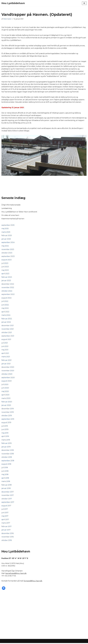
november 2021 (8, 330)
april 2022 (5, 312)
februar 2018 (7, 486)
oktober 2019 (7, 416)
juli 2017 (5, 510)
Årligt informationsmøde (11, 205)
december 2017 (8, 493)
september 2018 (8, 461)
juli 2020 (5, 385)
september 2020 (8, 378)
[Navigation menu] (84, 3)
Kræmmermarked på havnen (13, 219)
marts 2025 (6, 232)
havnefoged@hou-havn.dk (16, 574)
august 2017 (6, 507)
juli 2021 (5, 343)
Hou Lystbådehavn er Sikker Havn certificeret (19, 212)
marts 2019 (6, 441)
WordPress (51, 642)
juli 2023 (5, 264)
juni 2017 (5, 513)
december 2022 (8, 284)
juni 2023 (5, 267)
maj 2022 (5, 309)
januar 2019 (6, 448)
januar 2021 (6, 364)
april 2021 (5, 354)
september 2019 (8, 420)
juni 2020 (5, 389)
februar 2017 (6, 527)
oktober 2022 (7, 291)
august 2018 (6, 465)
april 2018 (5, 479)
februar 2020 (7, 402)
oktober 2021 (7, 333)
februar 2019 (6, 444)
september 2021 (8, 336)
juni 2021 (5, 347)
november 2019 (8, 413)
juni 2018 (5, 472)
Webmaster (7, 19)
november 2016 (8, 538)
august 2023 (6, 260)
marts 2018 (6, 482)
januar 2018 (6, 489)
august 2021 (6, 340)
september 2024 (8, 243)
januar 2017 (6, 531)
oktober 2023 (7, 253)
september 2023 (8, 257)
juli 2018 (5, 468)
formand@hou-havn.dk (33, 582)
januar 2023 (6, 281)
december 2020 (8, 368)
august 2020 (7, 382)
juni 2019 (5, 430)
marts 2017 (6, 524)
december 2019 (8, 409)
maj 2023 (5, 271)
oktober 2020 (7, 375)
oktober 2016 (7, 541)
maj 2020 (5, 392)
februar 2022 (7, 319)
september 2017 (8, 503)
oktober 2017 (7, 500)
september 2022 (8, 295)
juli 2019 (5, 427)
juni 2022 (5, 305)
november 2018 (8, 454)
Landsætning (7, 209)
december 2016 (8, 534)
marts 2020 (6, 399)
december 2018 (8, 451)
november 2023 (8, 250)
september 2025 (8, 225)
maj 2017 (5, 517)
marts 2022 (6, 316)
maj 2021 (5, 350)
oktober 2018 (7, 458)
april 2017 (5, 520)
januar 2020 (6, 406)
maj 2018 (5, 475)
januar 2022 (6, 323)
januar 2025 (6, 239)
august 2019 (6, 423)
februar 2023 (7, 277)
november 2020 (8, 371)
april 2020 (5, 395)
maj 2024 (5, 246)
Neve (35, 642)
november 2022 (8, 288)
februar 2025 (7, 236)
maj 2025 (5, 229)
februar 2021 (6, 361)
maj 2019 (5, 434)
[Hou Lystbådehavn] (13, 3)
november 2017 (8, 496)
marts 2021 (6, 357)
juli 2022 (5, 302)
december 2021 (8, 326)
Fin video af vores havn (10, 216)
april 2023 (5, 274)
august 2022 (6, 298)
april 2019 (5, 437)
